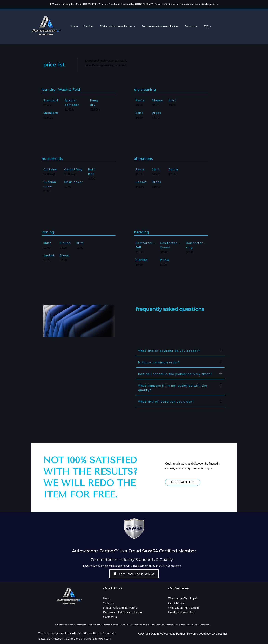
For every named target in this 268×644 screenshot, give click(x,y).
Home (74, 26)
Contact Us (186, 26)
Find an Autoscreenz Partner (115, 26)
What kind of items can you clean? (166, 402)
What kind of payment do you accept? (169, 351)
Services (87, 26)
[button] (131, 26)
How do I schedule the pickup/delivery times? (175, 374)
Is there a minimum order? (159, 363)
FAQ (201, 26)
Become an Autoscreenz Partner (156, 26)
